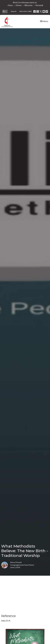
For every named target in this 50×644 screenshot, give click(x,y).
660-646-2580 (26, 11)
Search (14, 11)
